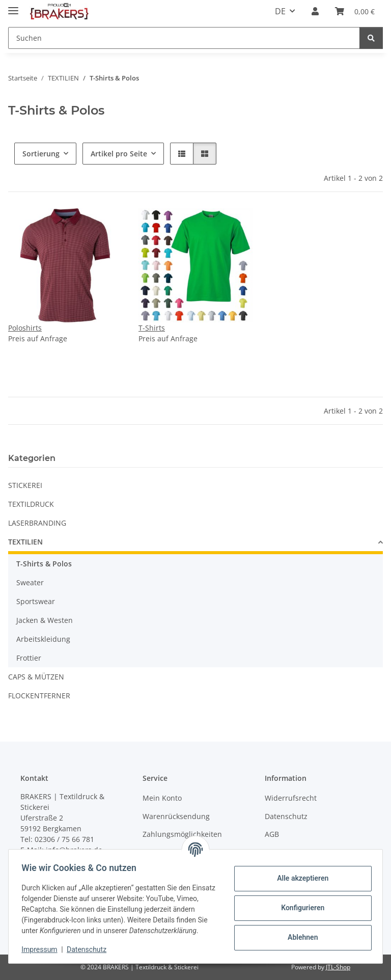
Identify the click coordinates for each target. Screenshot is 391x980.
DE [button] (280, 11)
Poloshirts (25, 328)
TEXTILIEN (25, 542)
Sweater (30, 582)
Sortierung (41, 154)
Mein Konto (162, 798)
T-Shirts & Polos (44, 564)
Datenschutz (90, 949)
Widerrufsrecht (291, 798)
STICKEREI (25, 485)
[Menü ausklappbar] (13, 6)
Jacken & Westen (45, 620)
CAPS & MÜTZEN (36, 677)
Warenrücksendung (176, 816)
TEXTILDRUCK (31, 504)
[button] (315, 11)
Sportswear (36, 601)
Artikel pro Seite (119, 154)
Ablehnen (299, 932)
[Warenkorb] (355, 11)
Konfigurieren (299, 903)
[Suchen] (184, 38)
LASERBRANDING (37, 523)
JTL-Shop (338, 967)
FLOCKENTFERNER (39, 696)
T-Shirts (152, 328)
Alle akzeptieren (299, 873)
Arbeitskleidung (43, 639)
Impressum (43, 949)
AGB (272, 834)
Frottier (29, 658)
